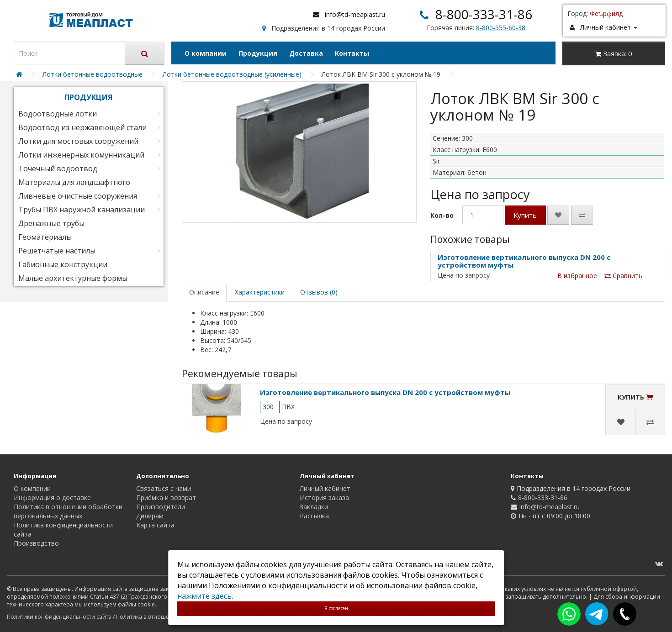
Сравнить (623, 276)
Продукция (258, 53)
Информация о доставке (52, 498)
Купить (525, 215)
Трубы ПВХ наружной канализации (82, 210)
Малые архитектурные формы (73, 278)
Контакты (352, 53)
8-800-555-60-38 (501, 28)
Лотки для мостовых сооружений (78, 141)
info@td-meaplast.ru (355, 14)
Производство (36, 543)
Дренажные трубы (51, 223)
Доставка (306, 53)
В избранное (577, 276)
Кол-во (442, 215)
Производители (161, 507)
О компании (206, 53)
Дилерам (150, 516)
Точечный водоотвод (58, 169)
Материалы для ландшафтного (74, 182)
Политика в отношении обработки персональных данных (68, 511)
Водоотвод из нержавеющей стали (82, 127)
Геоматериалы (45, 237)
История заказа (324, 498)
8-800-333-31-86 (484, 14)
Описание (204, 292)
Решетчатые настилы (57, 251)
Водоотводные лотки (58, 114)
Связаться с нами (164, 488)
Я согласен (336, 608)
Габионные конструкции (63, 264)
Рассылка (314, 516)
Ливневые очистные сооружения (78, 196)
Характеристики (260, 292)
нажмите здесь (204, 596)
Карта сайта (155, 525)
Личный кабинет (325, 488)
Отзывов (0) (319, 292)
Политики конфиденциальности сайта (59, 617)
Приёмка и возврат (166, 498)
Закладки (314, 507)
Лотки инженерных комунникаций (81, 155)
